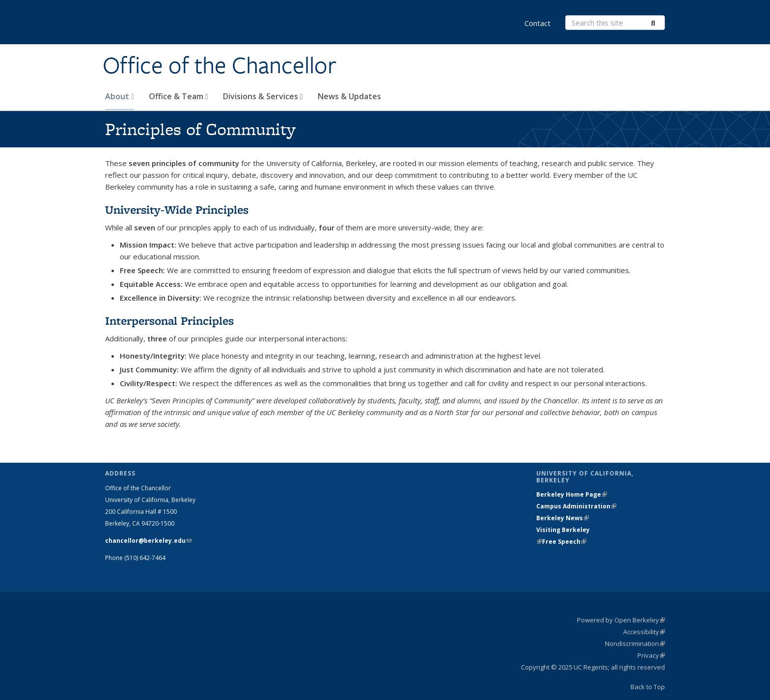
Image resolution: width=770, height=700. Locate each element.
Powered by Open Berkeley (621, 620)
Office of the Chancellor (220, 65)
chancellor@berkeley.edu (148, 541)
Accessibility (644, 632)
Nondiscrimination (635, 644)
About (120, 96)
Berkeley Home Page (572, 494)
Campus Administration (576, 506)
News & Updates (349, 96)
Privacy (651, 655)
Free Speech (564, 542)
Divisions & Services (263, 96)
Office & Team (179, 96)
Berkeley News (563, 518)
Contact (537, 23)
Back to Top (648, 687)
